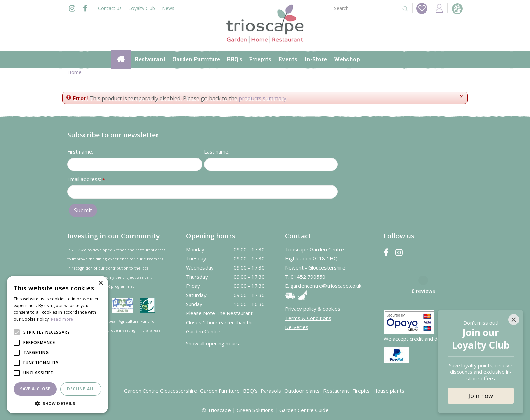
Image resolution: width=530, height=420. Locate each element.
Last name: (217, 152)
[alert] (57, 345)
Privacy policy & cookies (313, 309)
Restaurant (336, 391)
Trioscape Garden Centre (315, 250)
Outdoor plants (302, 391)
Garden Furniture (220, 391)
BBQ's (250, 391)
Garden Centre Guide (304, 410)
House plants (389, 391)
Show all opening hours (212, 343)
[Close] (514, 320)
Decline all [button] (81, 389)
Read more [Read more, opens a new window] (62, 319)
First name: (80, 152)
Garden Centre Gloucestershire (161, 391)
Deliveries (297, 327)
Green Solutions (255, 410)
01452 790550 (308, 277)
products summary (262, 98)
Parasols (271, 391)
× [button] (101, 283)
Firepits (361, 391)
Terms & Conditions (308, 318)
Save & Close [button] (35, 389)
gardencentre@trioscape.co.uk (326, 286)
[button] (57, 403)
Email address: (86, 180)
